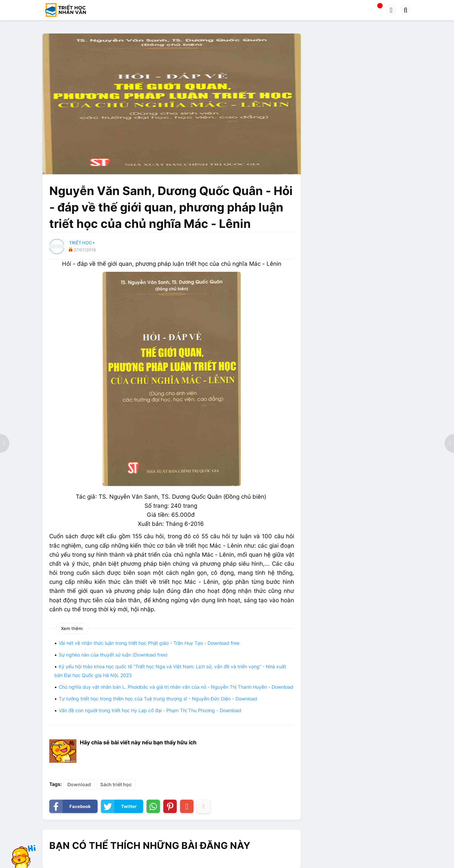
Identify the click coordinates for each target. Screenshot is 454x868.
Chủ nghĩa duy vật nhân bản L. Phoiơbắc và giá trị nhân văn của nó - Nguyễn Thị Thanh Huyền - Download (176, 687)
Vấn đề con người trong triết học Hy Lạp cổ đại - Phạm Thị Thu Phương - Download (150, 710)
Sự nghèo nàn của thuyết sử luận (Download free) (113, 655)
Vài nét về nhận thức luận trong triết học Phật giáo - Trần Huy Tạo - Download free (149, 643)
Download (79, 784)
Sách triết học (116, 784)
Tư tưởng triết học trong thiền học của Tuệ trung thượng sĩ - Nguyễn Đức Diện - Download (158, 699)
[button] (391, 10)
